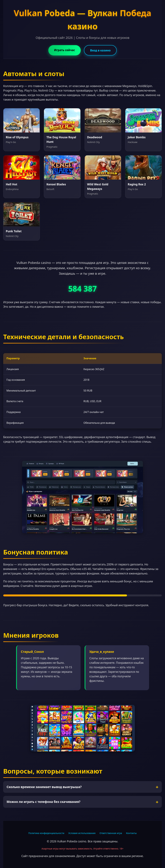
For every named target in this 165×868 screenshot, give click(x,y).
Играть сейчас (65, 50)
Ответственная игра (111, 833)
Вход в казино (100, 50)
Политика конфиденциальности (46, 833)
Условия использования (82, 833)
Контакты (131, 833)
